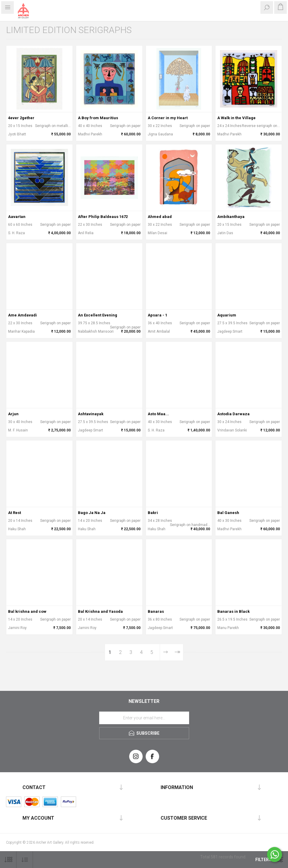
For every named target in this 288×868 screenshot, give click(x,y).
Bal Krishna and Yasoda (100, 611)
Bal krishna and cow (27, 611)
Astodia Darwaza (233, 414)
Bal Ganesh (228, 513)
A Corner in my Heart (168, 118)
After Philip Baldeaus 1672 (103, 217)
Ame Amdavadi (22, 315)
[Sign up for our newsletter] (144, 718)
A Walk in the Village (236, 118)
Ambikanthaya (231, 217)
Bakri (153, 513)
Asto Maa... (158, 414)
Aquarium (227, 315)
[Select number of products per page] (8, 860)
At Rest (15, 513)
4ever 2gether (21, 118)
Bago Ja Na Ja (92, 513)
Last (177, 652)
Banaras (156, 611)
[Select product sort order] (25, 860)
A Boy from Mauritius (98, 118)
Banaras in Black (233, 611)
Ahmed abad (160, 217)
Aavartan (17, 217)
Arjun (13, 414)
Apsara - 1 (157, 315)
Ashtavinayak (91, 414)
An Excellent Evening (98, 315)
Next (165, 652)
